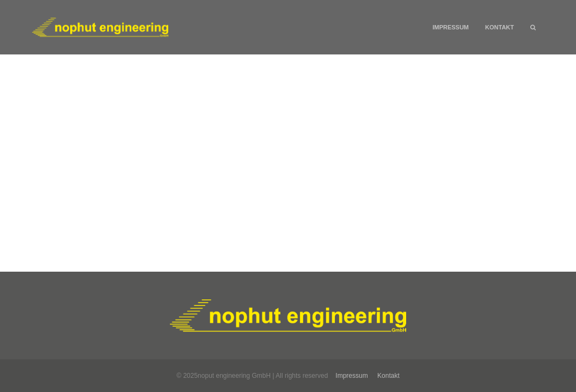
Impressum (451, 27)
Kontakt (500, 27)
